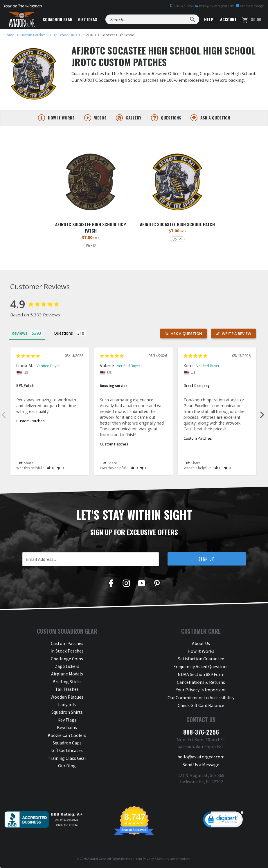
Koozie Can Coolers (67, 735)
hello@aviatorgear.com (215, 6)
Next (262, 414)
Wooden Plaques (67, 697)
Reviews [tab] (19, 333)
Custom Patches (30, 421)
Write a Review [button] (236, 334)
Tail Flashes (67, 689)
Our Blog (67, 766)
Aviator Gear (97, 858)
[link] (223, 820)
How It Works (201, 651)
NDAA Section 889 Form (201, 674)
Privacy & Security (156, 858)
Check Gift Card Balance (201, 704)
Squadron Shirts (67, 712)
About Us (201, 643)
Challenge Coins (67, 659)
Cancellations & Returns (201, 682)
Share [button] (26, 463)
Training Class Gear (67, 758)
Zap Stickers (67, 666)
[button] (51, 468)
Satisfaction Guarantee (201, 659)
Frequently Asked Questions (201, 666)
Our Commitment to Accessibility (201, 697)
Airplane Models (67, 674)
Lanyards (67, 704)
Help (208, 19)
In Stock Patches (67, 651)
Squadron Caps (67, 743)
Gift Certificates (67, 751)
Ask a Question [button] (186, 334)
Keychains (67, 728)
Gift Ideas (88, 19)
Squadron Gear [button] (58, 19)
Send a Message (250, 6)
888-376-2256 (181, 6)
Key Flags (67, 720)
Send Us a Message (201, 764)
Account (228, 19)
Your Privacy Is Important (201, 689)
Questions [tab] (63, 333)
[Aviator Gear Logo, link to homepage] (22, 19)
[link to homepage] (9, 35)
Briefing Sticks (67, 682)
